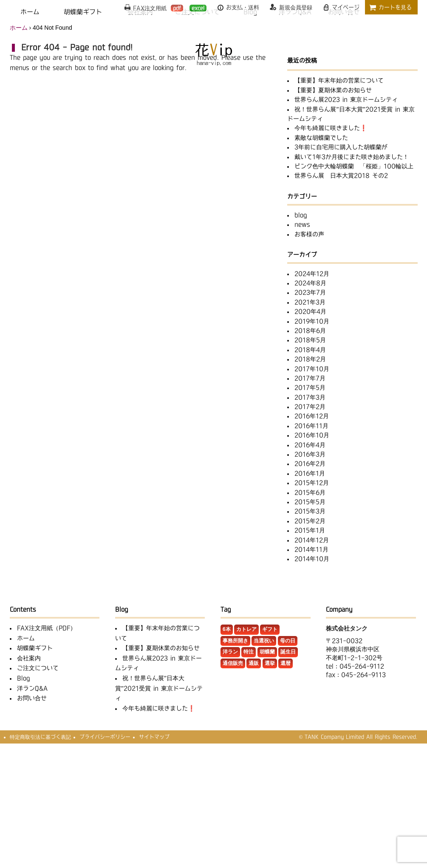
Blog (24, 678)
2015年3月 (310, 511)
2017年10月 (312, 369)
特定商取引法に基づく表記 (40, 737)
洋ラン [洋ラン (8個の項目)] (230, 652)
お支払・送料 (243, 7)
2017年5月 (310, 387)
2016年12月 (312, 416)
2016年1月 (310, 473)
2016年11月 (311, 426)
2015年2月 (310, 521)
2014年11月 (311, 549)
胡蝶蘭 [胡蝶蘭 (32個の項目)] (267, 652)
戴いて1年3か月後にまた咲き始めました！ (352, 157)
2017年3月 (310, 397)
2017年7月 (310, 378)
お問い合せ (32, 698)
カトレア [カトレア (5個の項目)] (246, 629)
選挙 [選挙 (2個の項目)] (270, 663)
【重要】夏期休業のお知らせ (333, 90)
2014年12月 (312, 540)
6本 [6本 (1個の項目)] (227, 629)
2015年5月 (310, 502)
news (302, 224)
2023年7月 (310, 292)
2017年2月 (310, 407)
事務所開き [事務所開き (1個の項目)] (235, 641)
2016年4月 (310, 445)
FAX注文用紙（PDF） (47, 628)
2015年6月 (310, 492)
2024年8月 (310, 283)
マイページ (346, 7)
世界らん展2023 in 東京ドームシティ (346, 99)
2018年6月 (310, 331)
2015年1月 (310, 530)
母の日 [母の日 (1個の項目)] (288, 641)
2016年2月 (310, 464)
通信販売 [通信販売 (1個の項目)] (233, 663)
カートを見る (395, 7)
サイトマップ (154, 737)
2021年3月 (310, 302)
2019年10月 (312, 321)
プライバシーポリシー (105, 737)
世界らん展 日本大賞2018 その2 (341, 175)
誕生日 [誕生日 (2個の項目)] (288, 652)
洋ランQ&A (32, 688)
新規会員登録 (296, 7)
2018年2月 (310, 359)
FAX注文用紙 (158, 8)
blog (301, 215)
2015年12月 (312, 483)
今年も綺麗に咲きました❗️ (331, 128)
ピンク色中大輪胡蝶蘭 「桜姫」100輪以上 (354, 166)
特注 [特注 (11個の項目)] (249, 652)
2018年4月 (310, 350)
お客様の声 (309, 234)
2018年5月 (310, 340)
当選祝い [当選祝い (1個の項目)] (264, 641)
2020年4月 (310, 311)
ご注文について (38, 668)
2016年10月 (312, 435)
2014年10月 (312, 559)
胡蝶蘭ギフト (35, 648)
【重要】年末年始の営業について (339, 80)
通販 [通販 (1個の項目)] (254, 663)
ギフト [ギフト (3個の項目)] (270, 629)
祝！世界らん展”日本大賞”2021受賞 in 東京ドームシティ (159, 688)
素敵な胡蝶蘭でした (321, 138)
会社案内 (29, 658)
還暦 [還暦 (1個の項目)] (286, 663)
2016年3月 (310, 454)
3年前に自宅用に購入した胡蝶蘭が (341, 147)
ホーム (19, 28)
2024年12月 (312, 274)
